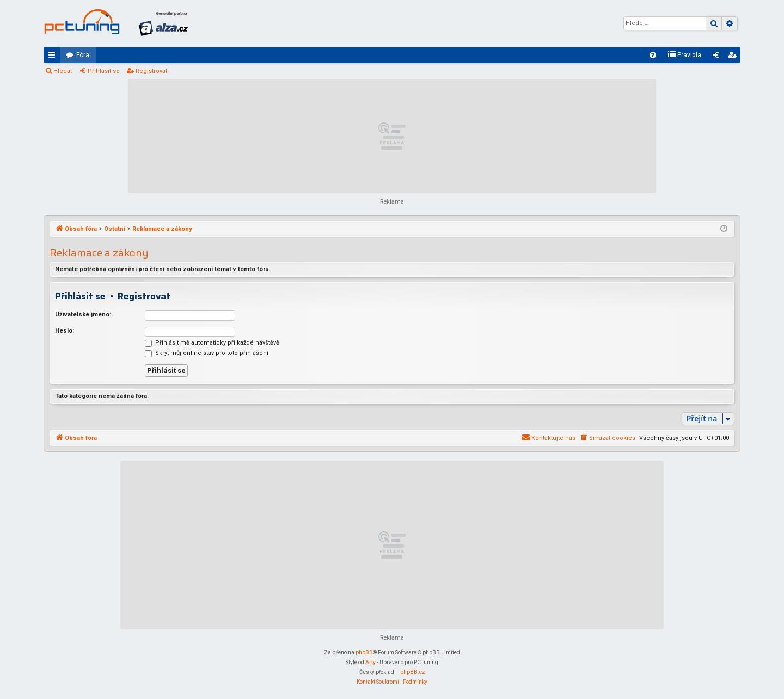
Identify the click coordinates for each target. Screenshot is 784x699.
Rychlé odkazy (54, 57)
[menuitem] (653, 55)
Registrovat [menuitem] (734, 57)
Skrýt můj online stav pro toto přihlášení (207, 353)
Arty (370, 662)
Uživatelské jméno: (83, 314)
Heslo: (65, 331)
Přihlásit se (104, 71)
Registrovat (151, 71)
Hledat (63, 71)
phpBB (364, 652)
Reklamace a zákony (99, 253)
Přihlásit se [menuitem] (718, 57)
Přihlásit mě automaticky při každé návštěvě (212, 343)
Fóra (83, 55)
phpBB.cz (413, 672)
